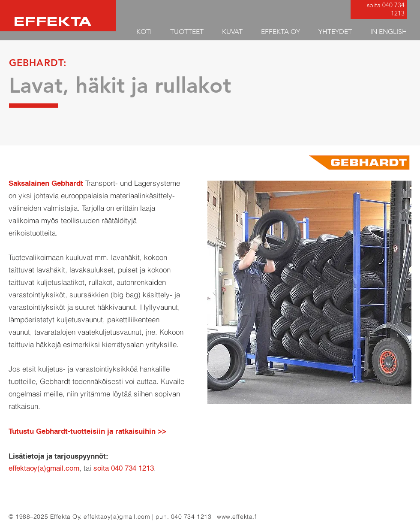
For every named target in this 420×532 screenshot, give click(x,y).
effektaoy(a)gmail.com (117, 517)
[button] (187, 32)
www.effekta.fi (237, 517)
